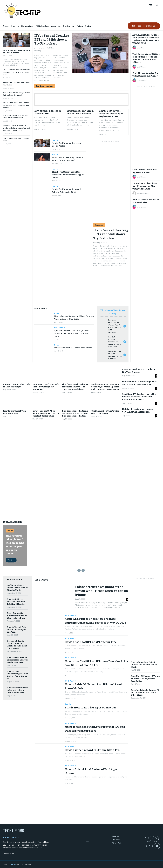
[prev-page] (79, 570)
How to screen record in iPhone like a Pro (92, 750)
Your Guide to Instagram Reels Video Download (80, 112)
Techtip (14, 864)
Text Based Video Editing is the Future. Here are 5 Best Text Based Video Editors (146, 58)
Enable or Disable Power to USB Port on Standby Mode (17, 587)
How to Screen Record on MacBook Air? (48, 112)
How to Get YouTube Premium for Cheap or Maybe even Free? (111, 113)
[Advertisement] (81, 100)
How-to (55, 140)
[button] (157, 5)
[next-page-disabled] (83, 570)
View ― (11, 560)
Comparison (39, 48)
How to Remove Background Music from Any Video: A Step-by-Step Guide (16, 72)
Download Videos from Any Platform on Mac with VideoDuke (145, 186)
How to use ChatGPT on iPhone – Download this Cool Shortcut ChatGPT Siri (46, 413)
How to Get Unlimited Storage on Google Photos (17, 51)
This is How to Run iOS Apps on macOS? (145, 171)
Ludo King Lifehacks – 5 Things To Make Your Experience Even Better (145, 678)
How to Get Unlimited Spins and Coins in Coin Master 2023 (15, 117)
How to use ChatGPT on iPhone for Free (14, 412)
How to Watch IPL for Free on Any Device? (73, 348)
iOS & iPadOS (60, 328)
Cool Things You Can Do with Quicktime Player (145, 74)
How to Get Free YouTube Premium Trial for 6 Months (16, 601)
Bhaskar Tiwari (143, 193)
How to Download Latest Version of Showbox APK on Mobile (144, 664)
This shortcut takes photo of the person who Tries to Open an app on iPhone (16, 105)
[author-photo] (135, 48)
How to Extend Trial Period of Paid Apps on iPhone (17, 629)
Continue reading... (45, 86)
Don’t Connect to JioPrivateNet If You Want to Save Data (17, 615)
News (57, 313)
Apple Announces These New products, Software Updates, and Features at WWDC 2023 (16, 128)
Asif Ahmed (7, 56)
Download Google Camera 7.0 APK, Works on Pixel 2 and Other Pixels (17, 644)
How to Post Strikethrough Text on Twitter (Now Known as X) (67, 159)
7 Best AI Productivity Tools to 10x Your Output (17, 385)
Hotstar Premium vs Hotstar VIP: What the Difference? (138, 410)
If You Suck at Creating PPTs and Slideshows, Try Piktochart (52, 39)
